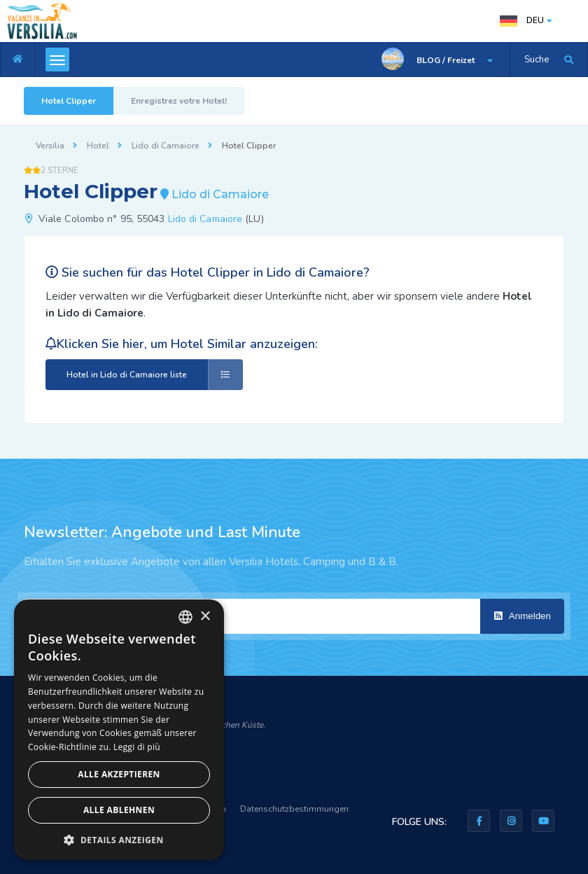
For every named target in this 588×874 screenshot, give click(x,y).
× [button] (205, 617)
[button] (119, 839)
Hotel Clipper (69, 101)
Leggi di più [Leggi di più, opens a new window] (137, 747)
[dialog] (119, 730)
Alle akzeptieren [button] (119, 774)
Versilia (50, 146)
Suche (537, 60)
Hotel (98, 146)
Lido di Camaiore (166, 146)
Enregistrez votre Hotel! (179, 101)
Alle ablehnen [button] (119, 810)
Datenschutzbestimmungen (294, 809)
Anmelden (523, 616)
